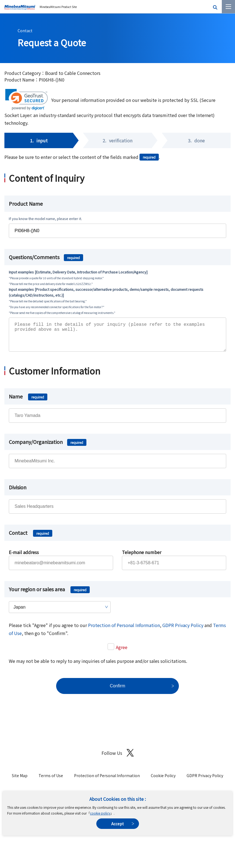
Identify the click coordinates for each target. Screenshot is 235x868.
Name (28, 402)
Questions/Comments (46, 257)
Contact (25, 31)
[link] (27, 100)
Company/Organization (48, 447)
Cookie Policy (163, 781)
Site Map (20, 781)
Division (18, 493)
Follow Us (118, 758)
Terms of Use (51, 781)
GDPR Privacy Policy (183, 631)
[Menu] (228, 7)
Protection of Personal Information (124, 631)
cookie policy (100, 813)
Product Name (26, 204)
